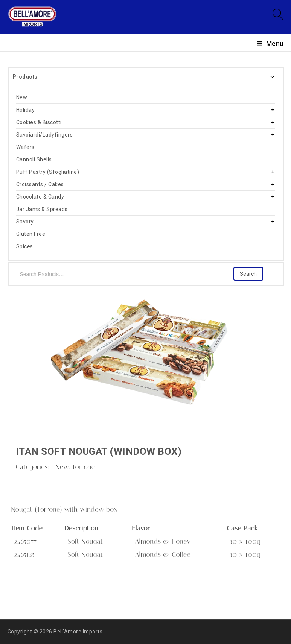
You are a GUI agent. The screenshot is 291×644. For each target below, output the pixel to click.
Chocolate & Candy (40, 197)
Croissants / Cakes (40, 184)
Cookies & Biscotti (39, 122)
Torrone (83, 467)
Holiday (26, 110)
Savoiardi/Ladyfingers (45, 135)
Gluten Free (31, 234)
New (22, 97)
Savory (25, 222)
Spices (25, 246)
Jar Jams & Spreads (42, 209)
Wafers (25, 147)
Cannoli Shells (34, 159)
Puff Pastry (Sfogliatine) (48, 172)
